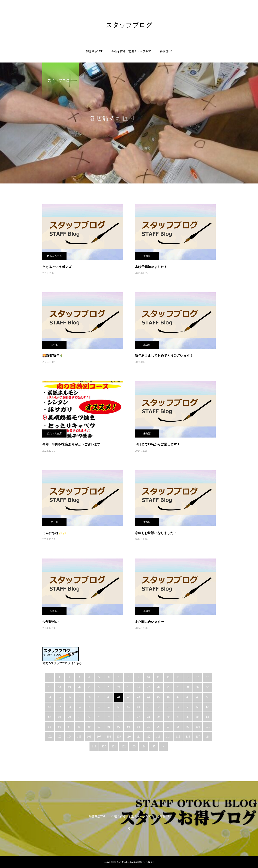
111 (138, 737)
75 (119, 717)
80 (168, 717)
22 (99, 687)
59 (129, 707)
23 (109, 687)
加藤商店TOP (94, 51)
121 (114, 747)
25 (129, 687)
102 (50, 737)
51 (50, 707)
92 (119, 727)
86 (59, 727)
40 (109, 697)
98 (178, 727)
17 (50, 687)
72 (89, 717)
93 (129, 727)
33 (208, 687)
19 (69, 687)
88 (79, 727)
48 (188, 697)
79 (158, 717)
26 (138, 687)
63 (168, 707)
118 (208, 737)
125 (153, 747)
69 (59, 717)
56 (99, 707)
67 (208, 707)
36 (69, 697)
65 (188, 707)
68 (50, 717)
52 (59, 707)
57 (109, 707)
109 (119, 737)
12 (168, 677)
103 (60, 737)
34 (50, 697)
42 (129, 697)
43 (138, 697)
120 (104, 747)
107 (99, 737)
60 (138, 707)
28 (158, 687)
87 (69, 727)
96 (158, 727)
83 (198, 717)
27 (148, 687)
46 (168, 697)
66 (198, 707)
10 (148, 677)
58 (119, 707)
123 (134, 747)
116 (188, 737)
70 (69, 717)
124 (143, 747)
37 (79, 697)
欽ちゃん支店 (54, 256)
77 (138, 717)
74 (109, 717)
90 (99, 727)
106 (89, 737)
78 (148, 717)
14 (188, 677)
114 (168, 737)
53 (69, 707)
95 (148, 727)
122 (124, 747)
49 (198, 697)
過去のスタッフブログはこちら (62, 663)
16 (208, 677)
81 (178, 717)
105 (79, 737)
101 (208, 727)
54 (79, 707)
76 (129, 717)
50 (208, 697)
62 (158, 707)
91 (109, 727)
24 (119, 687)
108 (109, 737)
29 (168, 687)
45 (158, 697)
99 (188, 727)
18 (59, 687)
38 (89, 697)
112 (148, 737)
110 (129, 737)
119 (94, 747)
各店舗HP (166, 51)
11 (158, 677)
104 (69, 737)
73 (99, 717)
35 (59, 697)
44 (148, 697)
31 (188, 687)
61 (148, 707)
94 (138, 727)
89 (89, 727)
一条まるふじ (54, 611)
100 (198, 727)
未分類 (147, 256)
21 (89, 687)
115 (178, 737)
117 (198, 737)
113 (158, 737)
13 (178, 677)
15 (198, 677)
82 (188, 717)
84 (208, 717)
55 (89, 707)
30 (178, 687)
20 (79, 687)
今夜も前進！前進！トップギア (131, 51)
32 (198, 687)
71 (79, 717)
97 (168, 727)
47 (178, 697)
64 (178, 707)
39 (99, 697)
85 (50, 727)
